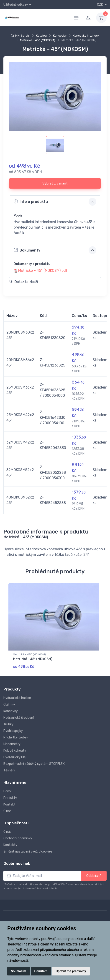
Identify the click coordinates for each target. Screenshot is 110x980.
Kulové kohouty (15, 751)
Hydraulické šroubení (19, 718)
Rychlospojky (13, 731)
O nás (7, 811)
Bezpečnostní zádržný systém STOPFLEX (34, 764)
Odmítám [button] (41, 971)
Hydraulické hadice (17, 698)
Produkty (10, 798)
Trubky (8, 724)
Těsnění (9, 770)
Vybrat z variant (55, 183)
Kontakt (9, 804)
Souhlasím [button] (19, 971)
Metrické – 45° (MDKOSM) (38, 40)
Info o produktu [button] (31, 202)
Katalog (41, 36)
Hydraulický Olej (15, 757)
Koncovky (60, 36)
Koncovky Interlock (86, 36)
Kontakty (10, 845)
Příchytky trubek (16, 737)
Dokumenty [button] (27, 250)
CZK (100, 5)
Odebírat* (94, 876)
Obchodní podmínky (18, 838)
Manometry (12, 744)
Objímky (9, 704)
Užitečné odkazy (16, 5)
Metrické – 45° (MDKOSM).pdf (43, 271)
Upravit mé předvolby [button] (71, 971)
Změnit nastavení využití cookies (28, 852)
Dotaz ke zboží (23, 282)
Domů (8, 791)
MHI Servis (22, 36)
